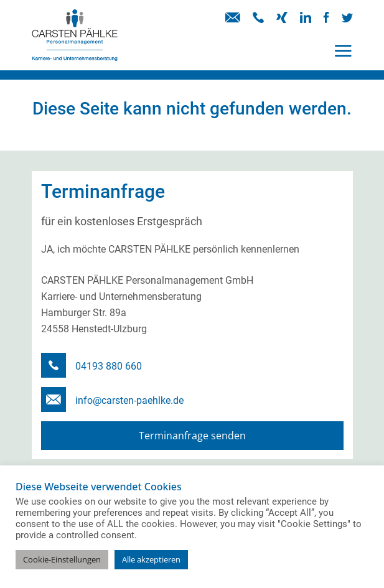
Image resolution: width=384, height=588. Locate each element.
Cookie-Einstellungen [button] (62, 559)
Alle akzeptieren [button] (151, 559)
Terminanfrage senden (192, 436)
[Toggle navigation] (343, 51)
